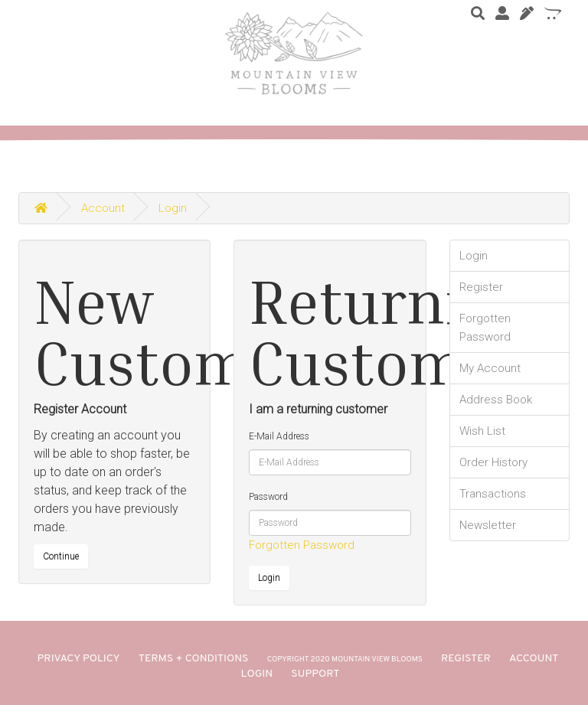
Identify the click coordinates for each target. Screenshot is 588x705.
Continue (61, 556)
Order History (493, 462)
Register (481, 287)
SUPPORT (315, 674)
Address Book (496, 400)
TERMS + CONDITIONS (194, 659)
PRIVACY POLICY (79, 659)
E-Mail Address (279, 436)
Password (268, 497)
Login (173, 208)
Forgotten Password (302, 545)
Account (103, 208)
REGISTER (466, 659)
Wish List (482, 431)
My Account (490, 368)
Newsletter (488, 525)
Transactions (493, 494)
